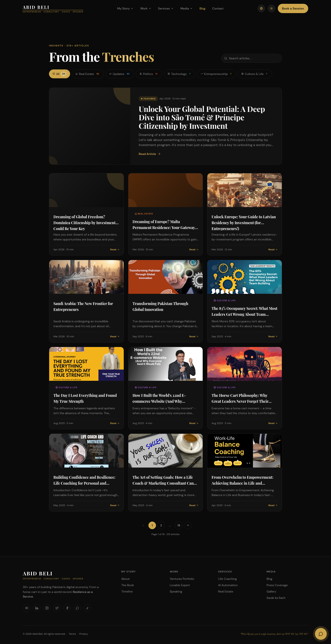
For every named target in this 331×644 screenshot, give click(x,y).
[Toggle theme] (271, 8)
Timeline (127, 591)
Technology (180, 74)
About (126, 579)
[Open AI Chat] (321, 634)
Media (187, 8)
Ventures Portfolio (182, 579)
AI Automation (228, 585)
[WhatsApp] (77, 608)
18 (179, 525)
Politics (149, 74)
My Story (125, 8)
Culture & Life (255, 74)
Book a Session (293, 8)
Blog (202, 8)
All (60, 74)
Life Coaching (227, 579)
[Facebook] (67, 608)
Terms (72, 634)
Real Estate (88, 74)
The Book (128, 585)
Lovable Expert (180, 585)
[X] (57, 608)
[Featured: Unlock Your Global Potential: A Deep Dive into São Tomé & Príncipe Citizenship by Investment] (165, 126)
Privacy (84, 634)
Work (146, 8)
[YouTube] (27, 608)
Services (166, 8)
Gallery (271, 591)
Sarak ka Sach (276, 598)
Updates (120, 74)
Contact (218, 8)
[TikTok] (87, 608)
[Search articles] (252, 58)
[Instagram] (47, 608)
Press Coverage (277, 585)
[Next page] (188, 525)
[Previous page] (143, 525)
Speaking (176, 591)
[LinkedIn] (37, 608)
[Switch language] (261, 8)
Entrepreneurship (216, 74)
